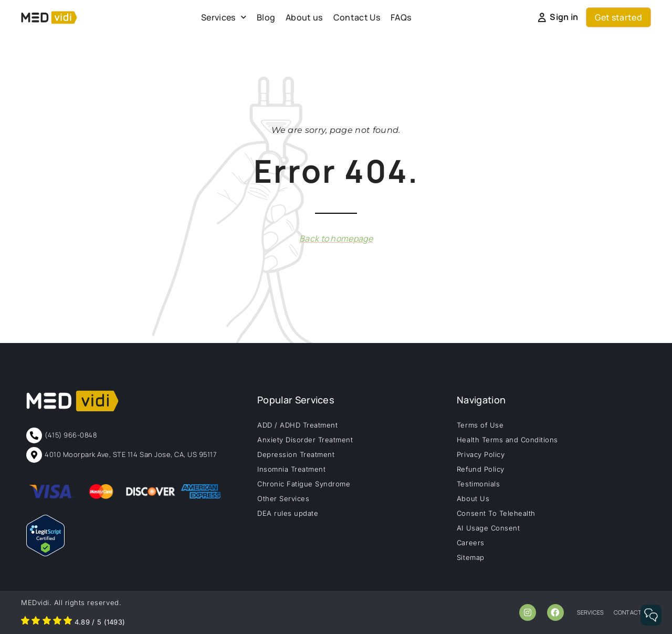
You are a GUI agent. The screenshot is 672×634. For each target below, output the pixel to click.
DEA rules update (288, 513)
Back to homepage (336, 238)
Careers (471, 543)
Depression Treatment (296, 454)
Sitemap (471, 557)
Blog (266, 17)
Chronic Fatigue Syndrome (304, 484)
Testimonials (478, 484)
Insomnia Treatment (291, 469)
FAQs (401, 17)
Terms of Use (480, 425)
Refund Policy (481, 469)
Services (224, 17)
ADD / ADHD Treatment (297, 425)
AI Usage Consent (488, 528)
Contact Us (357, 17)
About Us (473, 498)
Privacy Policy (481, 454)
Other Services (283, 498)
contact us (632, 612)
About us (304, 17)
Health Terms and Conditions (507, 440)
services (591, 612)
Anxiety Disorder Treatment (305, 440)
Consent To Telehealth (496, 513)
